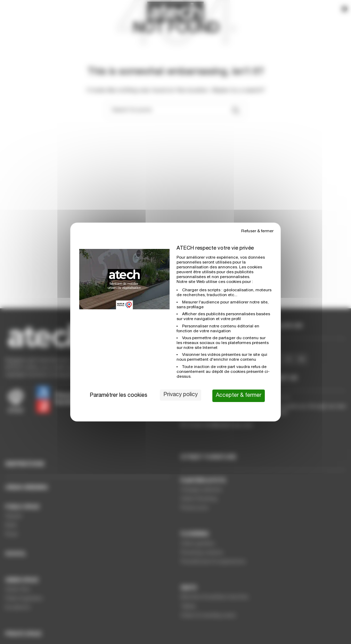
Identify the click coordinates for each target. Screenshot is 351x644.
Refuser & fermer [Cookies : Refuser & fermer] (257, 231)
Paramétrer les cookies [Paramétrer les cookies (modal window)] (119, 396)
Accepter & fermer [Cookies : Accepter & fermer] (239, 396)
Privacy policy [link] (181, 395)
